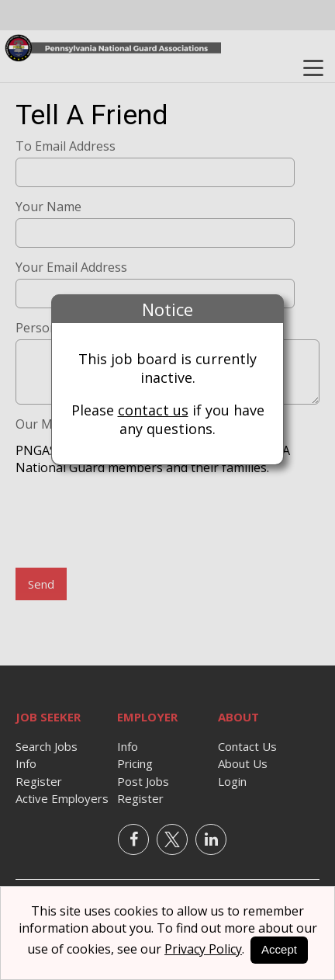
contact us (153, 410)
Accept (279, 949)
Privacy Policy (203, 949)
